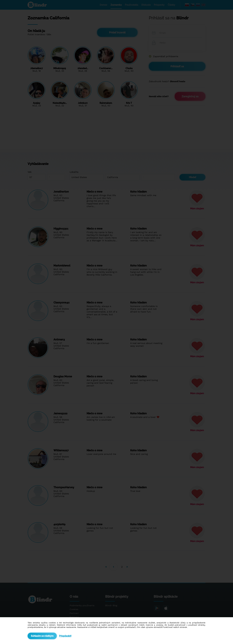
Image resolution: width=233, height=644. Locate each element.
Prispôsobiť (65, 636)
